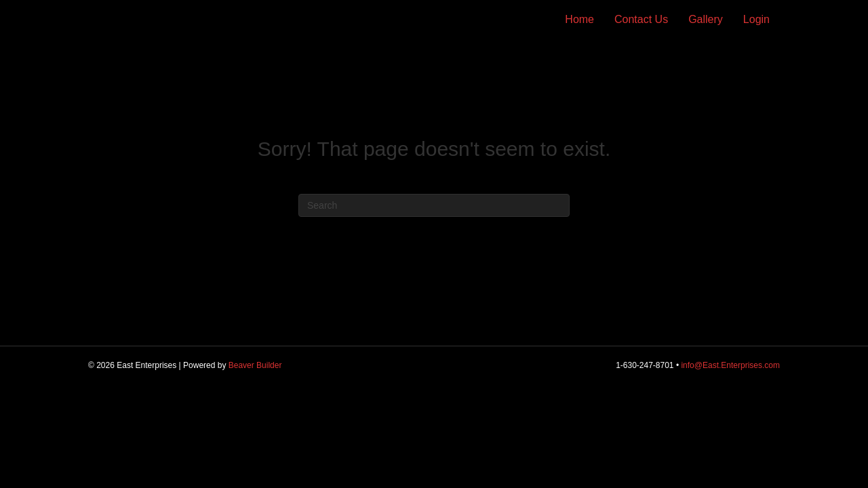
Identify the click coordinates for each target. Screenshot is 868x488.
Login (756, 19)
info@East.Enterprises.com (730, 365)
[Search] (434, 205)
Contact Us (641, 19)
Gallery (706, 19)
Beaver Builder (255, 365)
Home (579, 19)
